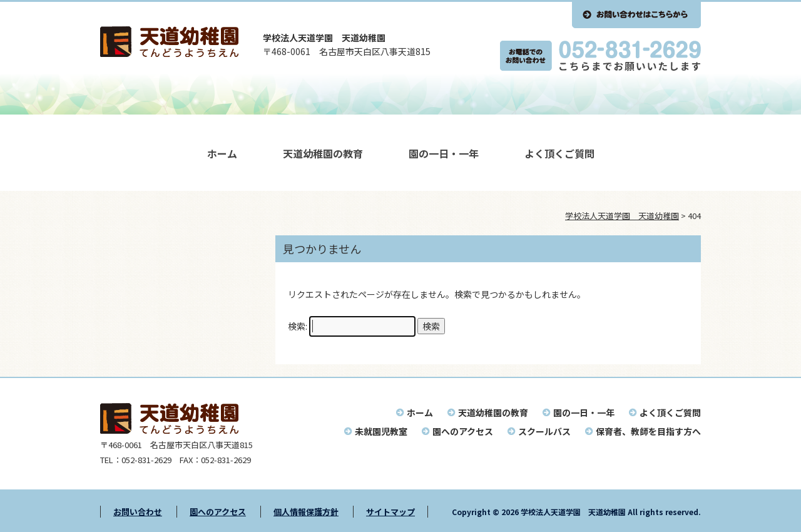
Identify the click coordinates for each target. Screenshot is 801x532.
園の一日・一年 (444, 153)
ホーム (222, 153)
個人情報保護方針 (306, 512)
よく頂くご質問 (559, 153)
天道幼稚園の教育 (323, 153)
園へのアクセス (463, 431)
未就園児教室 (381, 431)
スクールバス (544, 431)
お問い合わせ (138, 512)
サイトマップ (390, 512)
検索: (298, 326)
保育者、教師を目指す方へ (648, 431)
